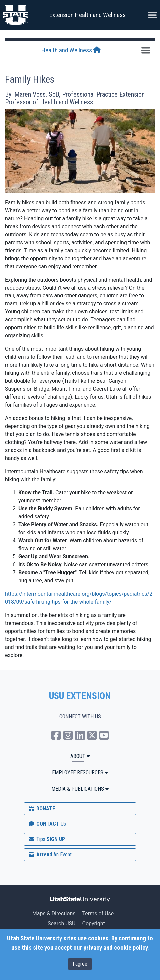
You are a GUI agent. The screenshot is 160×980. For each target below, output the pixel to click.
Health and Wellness (71, 50)
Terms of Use (98, 914)
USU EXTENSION (80, 696)
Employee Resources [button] (80, 773)
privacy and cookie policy (115, 948)
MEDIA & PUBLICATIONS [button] (80, 789)
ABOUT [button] (80, 756)
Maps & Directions (54, 914)
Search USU (61, 924)
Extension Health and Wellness (87, 15)
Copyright (93, 924)
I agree (80, 964)
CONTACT (47, 824)
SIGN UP (46, 839)
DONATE (41, 808)
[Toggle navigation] (146, 50)
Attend (50, 854)
